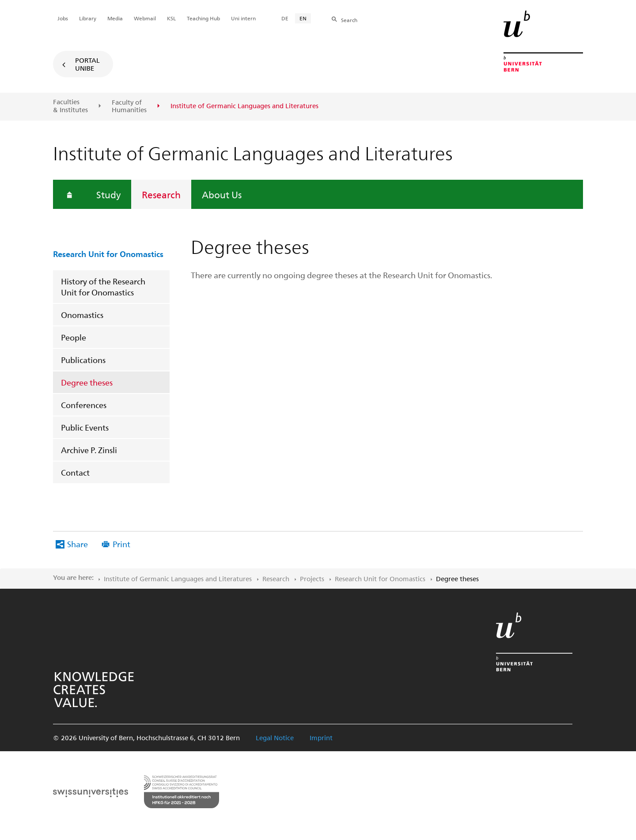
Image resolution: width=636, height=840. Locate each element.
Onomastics (82, 315)
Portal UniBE (87, 64)
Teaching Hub (203, 18)
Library (88, 18)
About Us (222, 194)
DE (285, 18)
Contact (75, 472)
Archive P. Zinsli (89, 450)
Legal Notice (275, 738)
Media (115, 18)
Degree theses (87, 382)
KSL (171, 18)
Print (121, 544)
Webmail (145, 18)
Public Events (85, 427)
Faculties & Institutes (70, 106)
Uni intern (243, 18)
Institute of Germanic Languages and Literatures (178, 579)
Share (78, 544)
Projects (312, 579)
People (74, 337)
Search (349, 20)
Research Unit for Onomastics (108, 254)
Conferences (84, 405)
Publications (83, 360)
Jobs (63, 18)
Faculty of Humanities (129, 106)
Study (108, 194)
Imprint (321, 738)
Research (161, 194)
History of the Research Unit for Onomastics (103, 287)
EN (303, 18)
